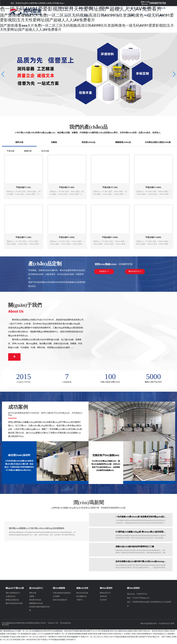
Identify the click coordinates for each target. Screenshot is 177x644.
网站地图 (87, 634)
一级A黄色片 (52, 640)
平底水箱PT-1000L (153, 187)
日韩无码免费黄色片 (144, 637)
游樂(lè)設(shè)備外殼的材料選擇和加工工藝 (135, 549)
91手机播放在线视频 (57, 643)
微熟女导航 (133, 634)
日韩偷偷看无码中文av (109, 634)
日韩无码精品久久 (160, 637)
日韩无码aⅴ (118, 637)
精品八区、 (157, 640)
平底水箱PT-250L (24, 187)
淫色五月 (43, 640)
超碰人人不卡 (37, 637)
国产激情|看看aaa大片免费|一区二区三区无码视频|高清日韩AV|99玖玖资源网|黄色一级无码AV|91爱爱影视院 (41, 634)
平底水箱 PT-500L (110, 187)
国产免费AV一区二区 (59, 637)
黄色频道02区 (26, 637)
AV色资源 (17, 643)
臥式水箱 (45, 151)
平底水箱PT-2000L (67, 237)
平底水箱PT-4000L (153, 237)
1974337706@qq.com (141, 601)
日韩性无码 (62, 640)
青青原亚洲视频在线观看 (78, 637)
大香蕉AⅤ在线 (130, 637)
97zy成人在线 (15, 640)
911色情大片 (83, 640)
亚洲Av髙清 (92, 637)
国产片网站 (166, 640)
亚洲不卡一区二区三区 (30, 640)
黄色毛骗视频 (72, 640)
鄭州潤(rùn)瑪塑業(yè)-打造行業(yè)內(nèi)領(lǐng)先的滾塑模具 (37, 531)
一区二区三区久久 (96, 640)
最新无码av (123, 634)
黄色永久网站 (163, 634)
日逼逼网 (47, 637)
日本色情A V (70, 643)
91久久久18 (95, 634)
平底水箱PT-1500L (24, 237)
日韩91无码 (142, 634)
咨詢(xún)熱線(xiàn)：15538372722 (114, 264)
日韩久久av (108, 640)
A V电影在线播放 (120, 640)
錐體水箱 (28, 151)
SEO (57, 626)
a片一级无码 (152, 634)
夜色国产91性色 (145, 640)
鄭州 (173, 626)
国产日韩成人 (43, 643)
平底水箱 (11, 151)
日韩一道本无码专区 (29, 643)
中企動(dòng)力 (164, 626)
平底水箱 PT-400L (67, 187)
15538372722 (158, 3)
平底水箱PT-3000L (110, 237)
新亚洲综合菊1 (133, 640)
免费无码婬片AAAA (105, 637)
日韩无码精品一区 (13, 637)
